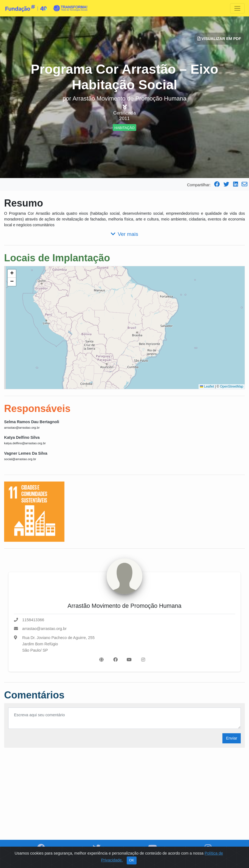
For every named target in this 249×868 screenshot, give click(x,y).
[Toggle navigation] (237, 8)
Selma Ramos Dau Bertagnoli (32, 422)
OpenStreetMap (232, 386)
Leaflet (207, 386)
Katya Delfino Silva (22, 437)
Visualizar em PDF (219, 39)
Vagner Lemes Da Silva (26, 453)
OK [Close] (132, 860)
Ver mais (125, 234)
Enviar (232, 738)
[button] (12, 274)
